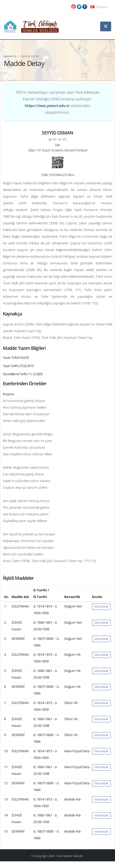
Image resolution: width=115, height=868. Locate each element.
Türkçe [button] (99, 7)
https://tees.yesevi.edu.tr (47, 106)
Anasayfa (10, 56)
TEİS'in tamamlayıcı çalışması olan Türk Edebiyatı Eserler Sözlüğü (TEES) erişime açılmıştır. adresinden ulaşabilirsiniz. (58, 102)
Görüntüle (101, 606)
